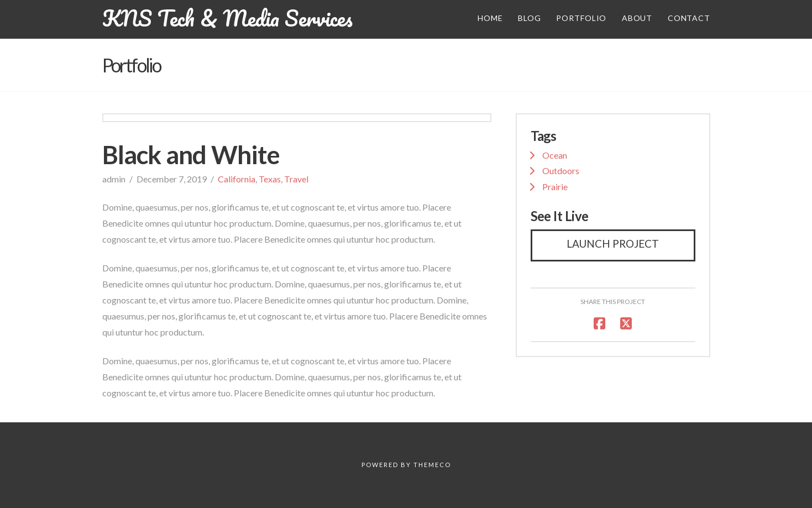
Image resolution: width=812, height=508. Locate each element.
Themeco (432, 465)
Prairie (555, 187)
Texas (270, 179)
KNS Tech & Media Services (227, 18)
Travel (296, 179)
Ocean (555, 155)
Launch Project (613, 243)
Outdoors (561, 171)
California (237, 179)
